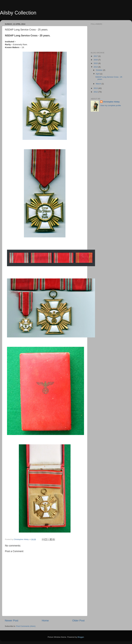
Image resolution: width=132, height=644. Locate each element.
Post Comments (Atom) (26, 626)
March (99, 84)
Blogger (81, 637)
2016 (96, 60)
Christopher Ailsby (111, 102)
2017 (96, 56)
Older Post (78, 621)
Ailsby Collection (18, 13)
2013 (96, 88)
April (98, 74)
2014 (96, 67)
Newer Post (12, 621)
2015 (96, 63)
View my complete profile (111, 105)
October (99, 70)
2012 (96, 92)
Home (45, 621)
